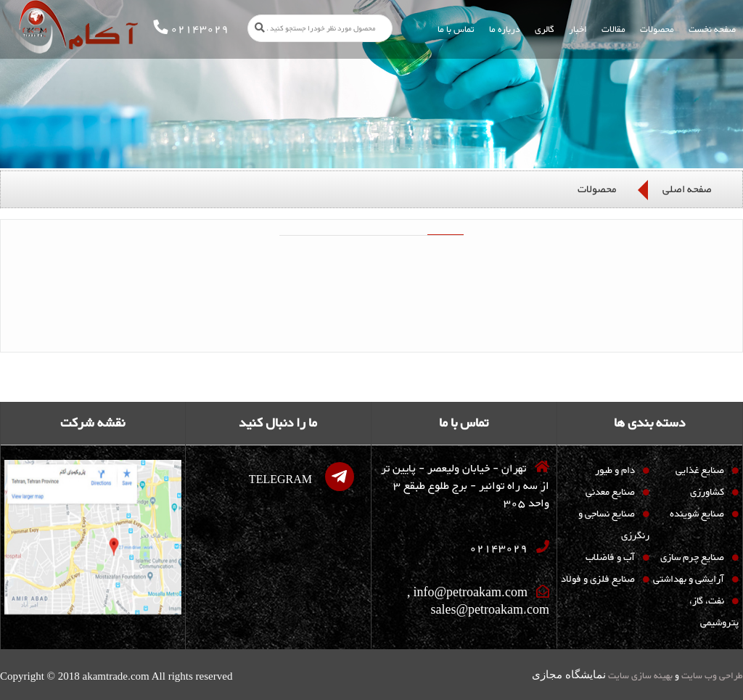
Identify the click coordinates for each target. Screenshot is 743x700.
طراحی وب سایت (711, 676)
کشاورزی (707, 493)
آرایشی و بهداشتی (689, 580)
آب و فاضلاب (610, 558)
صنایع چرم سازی (692, 558)
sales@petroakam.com (490, 612)
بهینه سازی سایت (639, 676)
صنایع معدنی (610, 493)
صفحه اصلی (687, 190)
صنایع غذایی (700, 471)
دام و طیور (615, 471)
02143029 (498, 549)
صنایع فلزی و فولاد (598, 580)
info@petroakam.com (470, 594)
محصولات (597, 190)
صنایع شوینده (697, 514)
